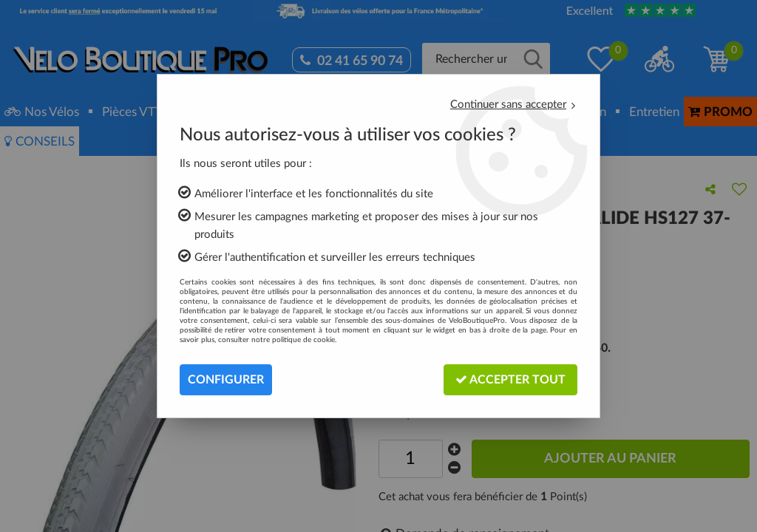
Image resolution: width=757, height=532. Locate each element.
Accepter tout (510, 379)
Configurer (226, 380)
